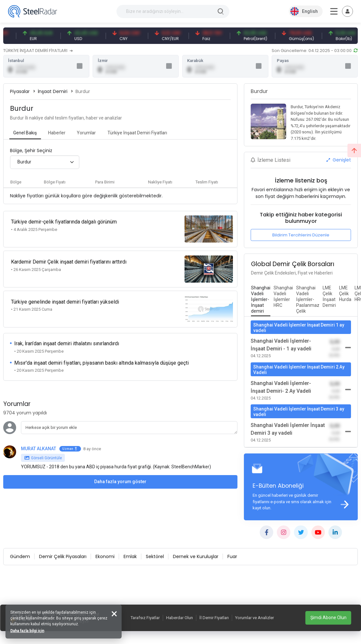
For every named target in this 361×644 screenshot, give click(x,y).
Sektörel (155, 557)
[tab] (25, 134)
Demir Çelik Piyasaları (63, 557)
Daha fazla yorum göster (120, 475)
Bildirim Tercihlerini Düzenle (301, 235)
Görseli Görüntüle (43, 452)
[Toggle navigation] (347, 11)
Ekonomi (105, 557)
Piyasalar (20, 92)
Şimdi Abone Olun (328, 618)
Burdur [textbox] (24, 162)
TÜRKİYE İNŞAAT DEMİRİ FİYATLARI (38, 51)
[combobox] (45, 162)
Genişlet (339, 161)
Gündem (20, 557)
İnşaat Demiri (53, 92)
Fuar (232, 557)
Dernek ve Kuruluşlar (196, 557)
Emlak (130, 557)
